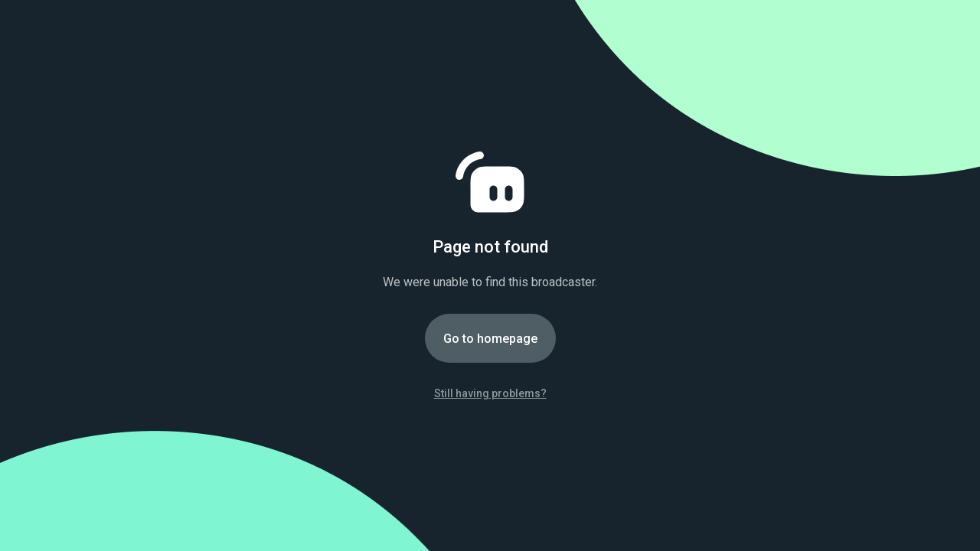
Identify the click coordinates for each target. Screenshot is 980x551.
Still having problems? (490, 393)
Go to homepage (490, 339)
